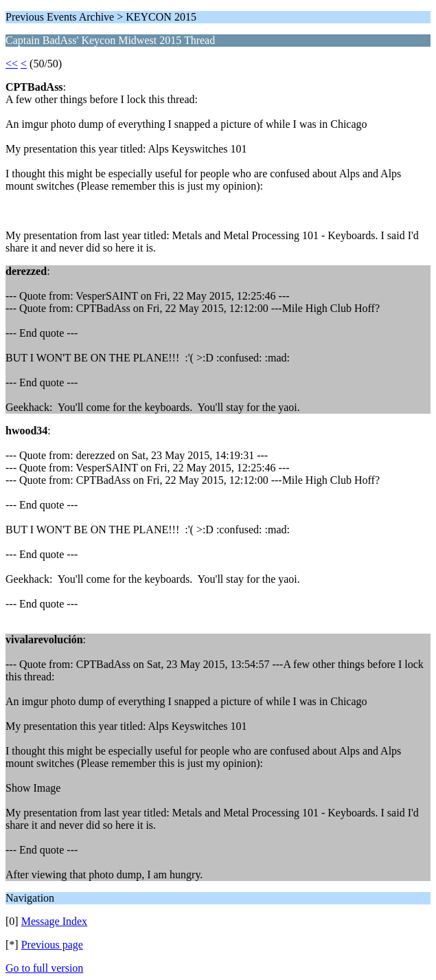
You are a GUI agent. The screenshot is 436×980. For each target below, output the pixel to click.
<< (12, 64)
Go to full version (44, 968)
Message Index (54, 921)
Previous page (52, 945)
